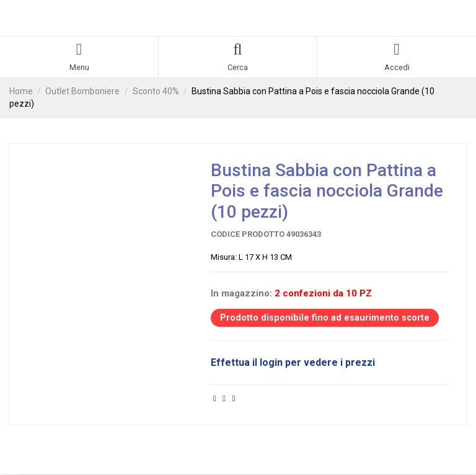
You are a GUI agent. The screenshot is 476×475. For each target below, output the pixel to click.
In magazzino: (241, 293)
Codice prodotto (248, 235)
